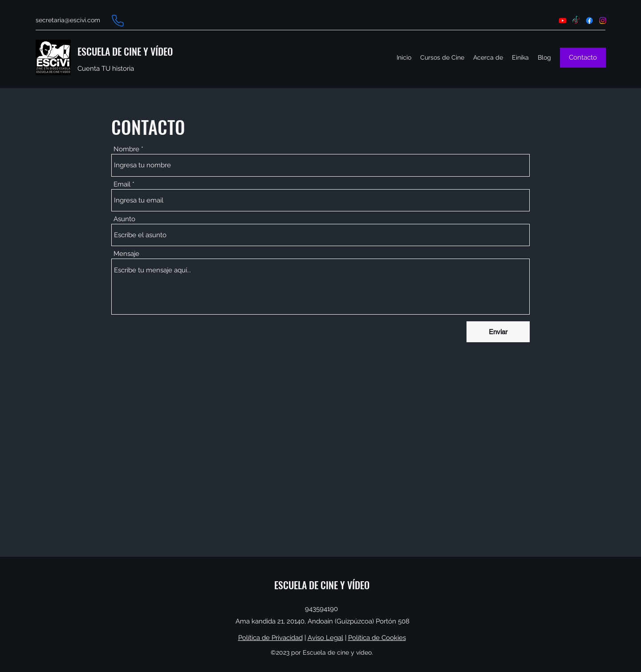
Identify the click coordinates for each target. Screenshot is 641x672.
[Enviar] (498, 332)
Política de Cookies (377, 638)
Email (122, 184)
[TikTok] (576, 20)
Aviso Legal (325, 638)
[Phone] (118, 20)
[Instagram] (603, 20)
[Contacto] (583, 58)
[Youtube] (563, 20)
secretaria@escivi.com (68, 20)
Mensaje (126, 254)
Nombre (126, 149)
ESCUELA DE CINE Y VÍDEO (125, 51)
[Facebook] (589, 20)
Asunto (124, 219)
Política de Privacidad (270, 638)
